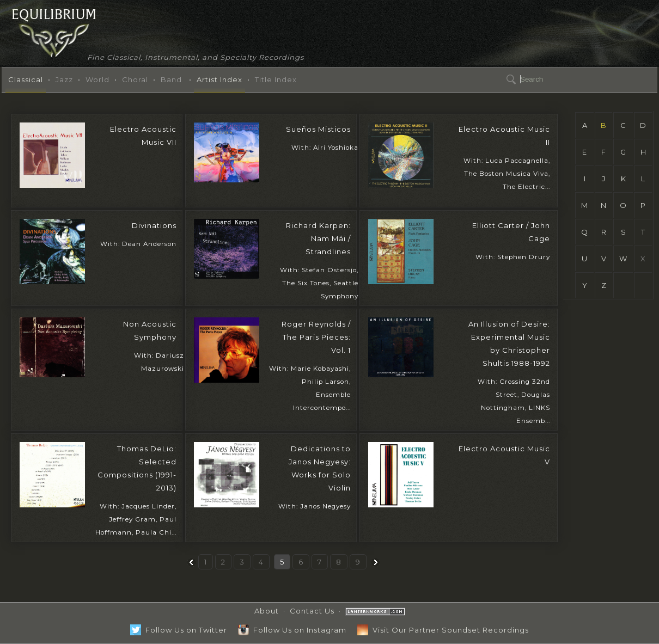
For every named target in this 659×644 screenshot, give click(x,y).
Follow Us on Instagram (292, 630)
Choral (135, 79)
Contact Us (312, 611)
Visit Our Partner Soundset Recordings (443, 630)
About (267, 611)
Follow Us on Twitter (179, 630)
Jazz (64, 79)
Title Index (276, 79)
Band (171, 79)
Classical (26, 79)
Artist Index (219, 79)
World (97, 79)
